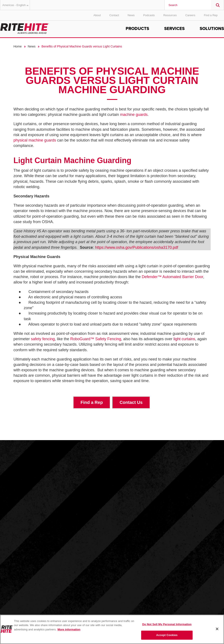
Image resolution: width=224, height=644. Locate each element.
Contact (114, 15)
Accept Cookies (167, 635)
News (131, 15)
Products (137, 29)
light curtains (184, 339)
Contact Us (131, 402)
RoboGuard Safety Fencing (96, 339)
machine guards (134, 115)
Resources (170, 15)
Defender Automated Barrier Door (172, 277)
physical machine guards (35, 140)
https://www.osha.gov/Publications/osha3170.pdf (137, 247)
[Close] (217, 629)
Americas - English (16, 5)
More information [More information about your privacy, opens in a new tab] (69, 629)
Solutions (212, 29)
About (97, 15)
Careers (190, 15)
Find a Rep (211, 15)
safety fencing (43, 339)
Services (174, 29)
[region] (112, 629)
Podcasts (149, 15)
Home (17, 46)
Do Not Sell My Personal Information (167, 624)
